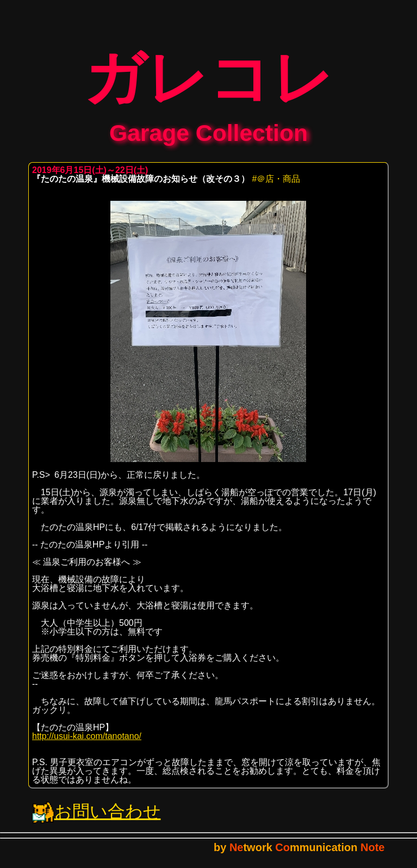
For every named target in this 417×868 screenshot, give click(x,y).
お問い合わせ (97, 819)
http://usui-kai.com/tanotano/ (87, 744)
